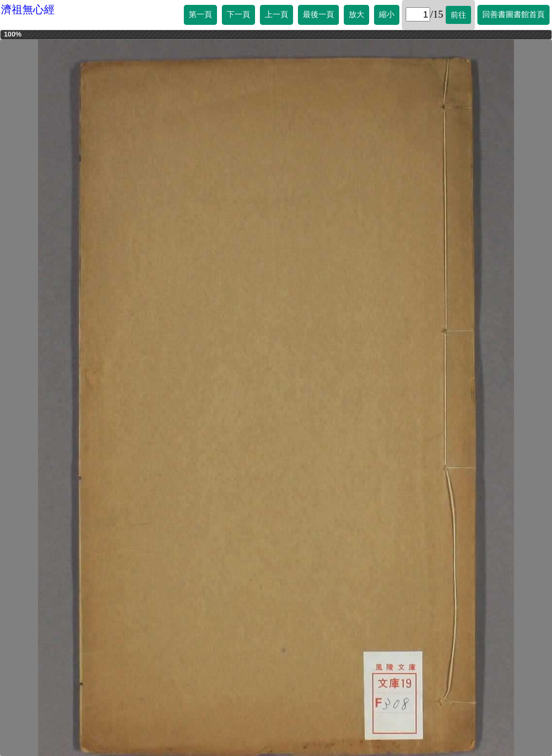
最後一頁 (318, 14)
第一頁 (200, 14)
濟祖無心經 (28, 10)
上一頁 (276, 14)
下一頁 (238, 14)
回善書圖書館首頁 (513, 14)
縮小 (387, 14)
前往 (458, 15)
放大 (356, 14)
